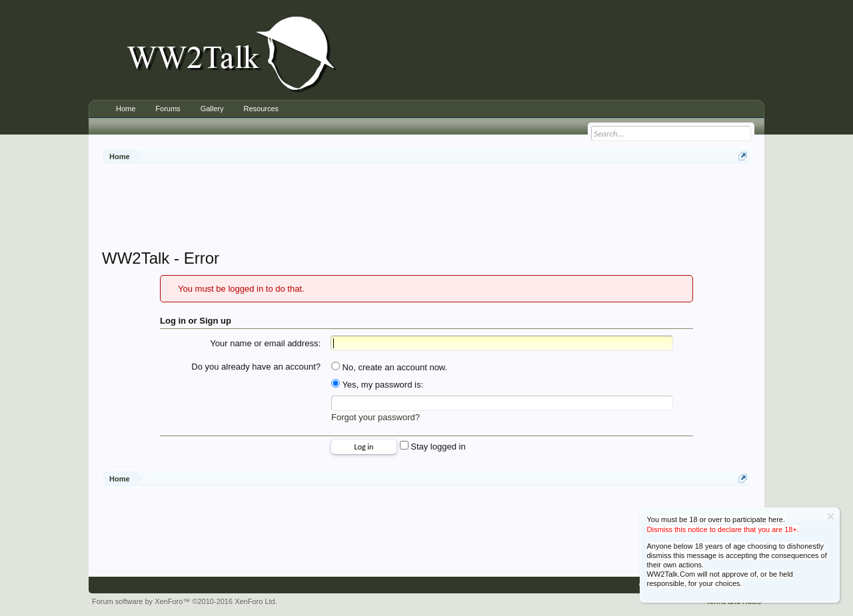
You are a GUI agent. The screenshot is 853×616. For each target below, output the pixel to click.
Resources (261, 109)
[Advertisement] (426, 208)
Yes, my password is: (377, 385)
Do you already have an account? (256, 367)
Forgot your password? (376, 417)
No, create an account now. (389, 367)
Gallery (212, 109)
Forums (168, 109)
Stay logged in (433, 447)
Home (126, 109)
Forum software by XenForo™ (185, 601)
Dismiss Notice (831, 516)
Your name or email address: (265, 343)
